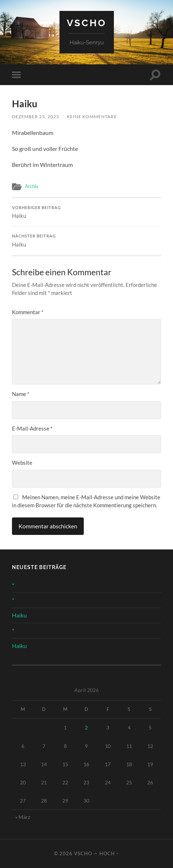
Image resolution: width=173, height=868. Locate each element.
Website (22, 463)
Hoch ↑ (109, 853)
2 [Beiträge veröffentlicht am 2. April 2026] (86, 727)
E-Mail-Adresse (32, 428)
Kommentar (28, 312)
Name (21, 394)
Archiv (32, 186)
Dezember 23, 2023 (36, 117)
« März (23, 817)
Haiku (86, 212)
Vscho (87, 23)
